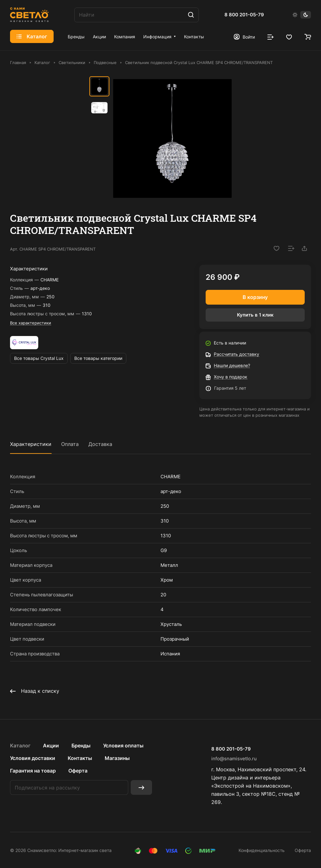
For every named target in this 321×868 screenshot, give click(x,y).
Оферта (78, 771)
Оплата (70, 444)
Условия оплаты (123, 746)
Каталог (20, 746)
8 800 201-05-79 (244, 15)
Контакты (80, 758)
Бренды (81, 746)
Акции (51, 746)
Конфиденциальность (262, 850)
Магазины (117, 758)
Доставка (100, 444)
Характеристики (31, 444)
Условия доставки (33, 758)
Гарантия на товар (33, 771)
